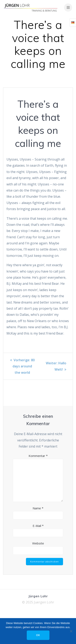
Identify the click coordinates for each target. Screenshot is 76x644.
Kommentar (38, 456)
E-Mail (38, 526)
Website (38, 543)
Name (38, 508)
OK (38, 635)
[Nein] (71, 631)
